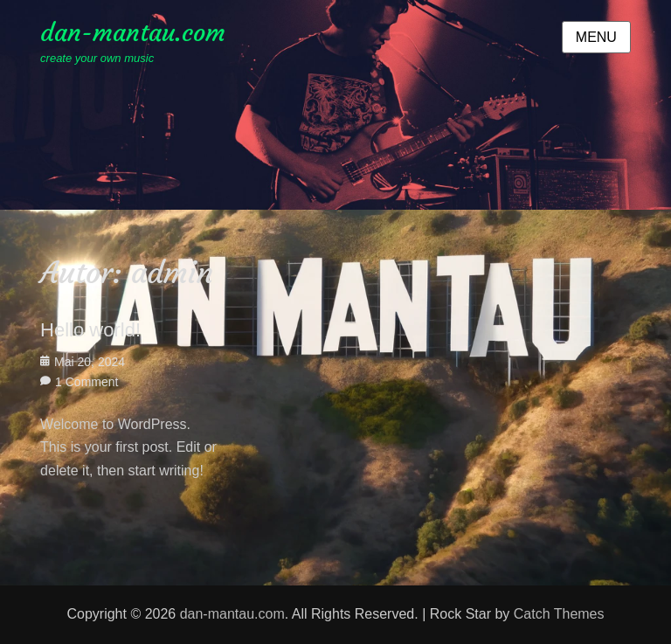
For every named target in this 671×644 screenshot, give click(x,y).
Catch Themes (559, 614)
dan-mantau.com (133, 33)
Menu (596, 37)
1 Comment (86, 382)
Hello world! (90, 330)
